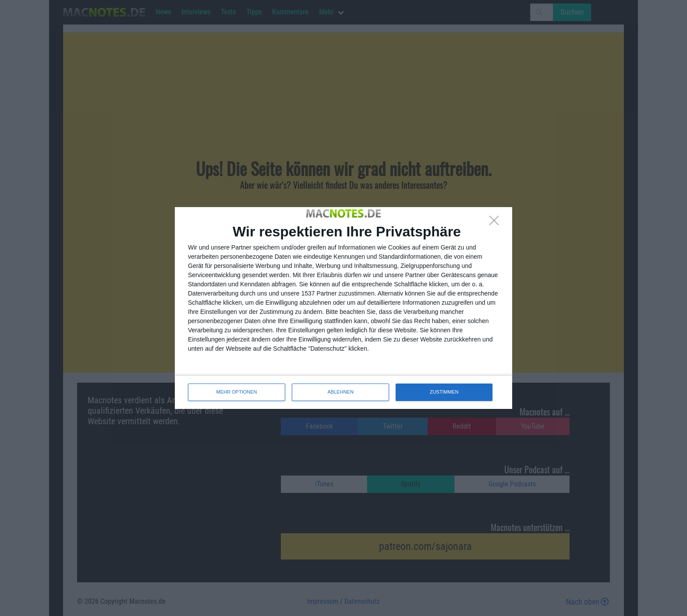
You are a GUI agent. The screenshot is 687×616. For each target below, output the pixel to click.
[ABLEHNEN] (496, 223)
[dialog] (343, 308)
